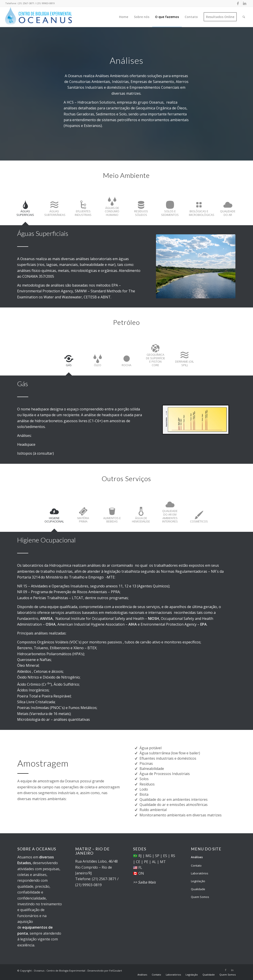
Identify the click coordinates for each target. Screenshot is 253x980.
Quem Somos (200, 897)
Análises (197, 857)
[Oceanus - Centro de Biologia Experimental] (38, 17)
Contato (196, 866)
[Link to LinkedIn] (245, 3)
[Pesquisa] (244, 17)
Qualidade (198, 889)
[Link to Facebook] (238, 3)
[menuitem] (124, 17)
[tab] (25, 211)
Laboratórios (200, 873)
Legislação (198, 881)
